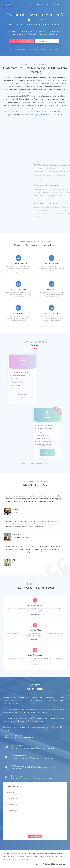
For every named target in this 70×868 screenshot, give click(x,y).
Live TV (48, 4)
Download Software (21, 41)
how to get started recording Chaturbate (46, 115)
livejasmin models (56, 854)
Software (38, 4)
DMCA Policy (27, 767)
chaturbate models (42, 854)
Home (29, 4)
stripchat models (9, 856)
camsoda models (32, 856)
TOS (16, 859)
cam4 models (20, 856)
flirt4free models (44, 856)
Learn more (35, 614)
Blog (65, 4)
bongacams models (58, 856)
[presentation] (35, 828)
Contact (57, 4)
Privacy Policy (8, 859)
